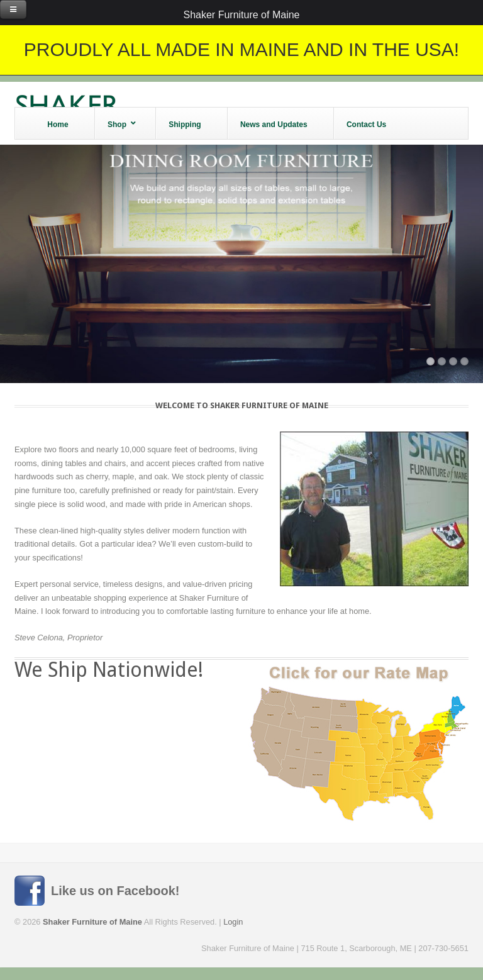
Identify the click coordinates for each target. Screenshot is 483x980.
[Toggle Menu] (13, 9)
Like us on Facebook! (115, 891)
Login (233, 922)
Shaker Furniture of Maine (242, 15)
